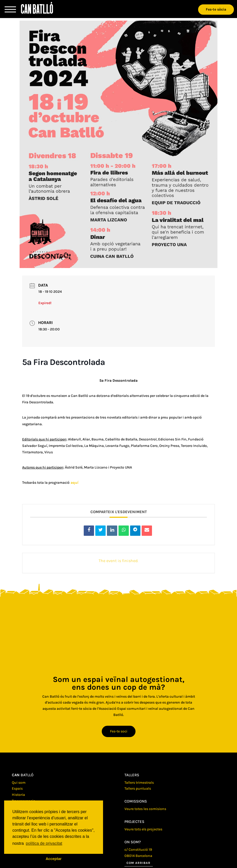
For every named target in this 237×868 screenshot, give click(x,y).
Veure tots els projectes (143, 829)
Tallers (132, 775)
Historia (18, 795)
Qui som (19, 783)
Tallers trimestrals (139, 783)
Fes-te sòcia (216, 9)
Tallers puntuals (138, 788)
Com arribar (138, 863)
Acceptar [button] (54, 859)
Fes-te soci (119, 731)
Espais (17, 788)
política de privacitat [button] (44, 843)
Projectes (134, 822)
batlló (23, 775)
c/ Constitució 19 (138, 850)
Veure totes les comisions (145, 809)
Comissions (136, 801)
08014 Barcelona (138, 856)
